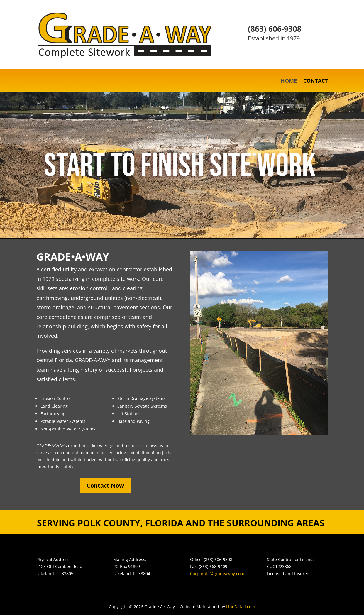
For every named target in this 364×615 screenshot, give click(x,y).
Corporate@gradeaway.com (217, 573)
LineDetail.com (241, 607)
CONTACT (315, 81)
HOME (289, 81)
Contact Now (105, 485)
